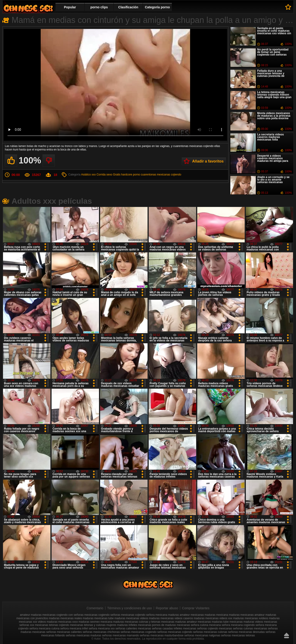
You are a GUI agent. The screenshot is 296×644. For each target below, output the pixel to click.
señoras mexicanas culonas (210, 632)
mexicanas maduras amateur (179, 622)
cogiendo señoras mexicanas (116, 615)
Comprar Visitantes (196, 608)
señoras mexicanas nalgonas (202, 635)
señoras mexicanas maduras (83, 635)
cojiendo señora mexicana (151, 615)
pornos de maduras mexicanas (171, 625)
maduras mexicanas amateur (247, 615)
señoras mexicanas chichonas (101, 632)
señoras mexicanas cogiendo (138, 632)
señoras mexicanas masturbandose (162, 635)
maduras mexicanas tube (98, 618)
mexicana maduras (112, 622)
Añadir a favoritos (208, 161)
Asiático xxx (88, 175)
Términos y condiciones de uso (130, 608)
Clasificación (128, 7)
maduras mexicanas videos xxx (213, 618)
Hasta (287, 635)
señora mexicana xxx (102, 628)
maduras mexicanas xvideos (251, 618)
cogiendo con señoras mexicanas (77, 615)
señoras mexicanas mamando (120, 635)
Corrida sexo (104, 175)
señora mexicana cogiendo (238, 625)
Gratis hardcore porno (127, 175)
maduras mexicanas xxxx (62, 622)
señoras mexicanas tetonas (238, 635)
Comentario (95, 608)
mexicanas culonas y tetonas (142, 622)
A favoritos (288, 7)
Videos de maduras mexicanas (28, 8)
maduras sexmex (89, 622)
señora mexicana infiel (74, 628)
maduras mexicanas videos (131, 618)
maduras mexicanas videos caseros (171, 618)
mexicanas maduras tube (213, 622)
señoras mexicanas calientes (64, 632)
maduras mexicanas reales (65, 618)
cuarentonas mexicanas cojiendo (161, 175)
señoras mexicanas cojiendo (175, 632)
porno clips (99, 7)
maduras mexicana (216, 615)
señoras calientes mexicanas (133, 628)
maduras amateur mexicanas (186, 615)
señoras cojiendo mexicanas (214, 628)
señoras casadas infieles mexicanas (174, 628)
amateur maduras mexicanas (38, 615)
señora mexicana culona (44, 628)
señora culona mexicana (206, 625)
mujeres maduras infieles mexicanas (129, 625)
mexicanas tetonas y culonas (88, 625)
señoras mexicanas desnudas (246, 632)
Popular (70, 7)
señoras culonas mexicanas (250, 628)
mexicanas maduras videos (246, 622)
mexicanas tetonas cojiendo (52, 625)
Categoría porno (157, 7)
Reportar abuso (167, 608)
